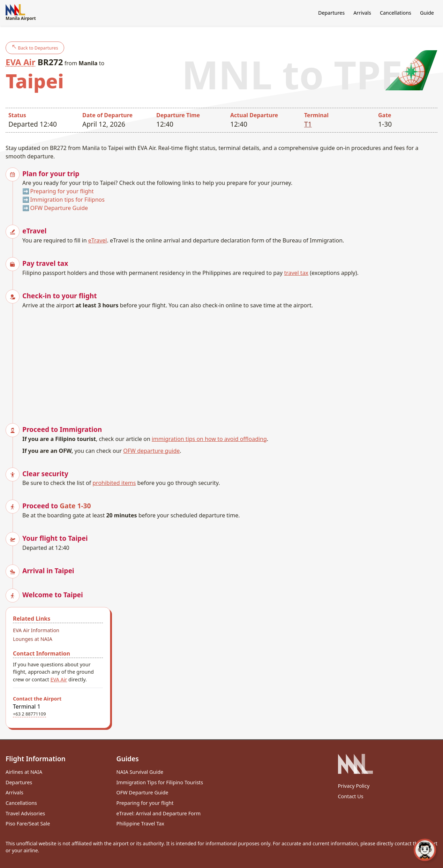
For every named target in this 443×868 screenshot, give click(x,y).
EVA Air (20, 62)
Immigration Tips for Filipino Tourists (160, 782)
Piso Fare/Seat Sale (28, 824)
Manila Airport (21, 13)
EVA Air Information (36, 630)
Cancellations (396, 13)
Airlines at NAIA (24, 772)
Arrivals (362, 13)
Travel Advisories (25, 813)
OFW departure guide (151, 451)
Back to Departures (35, 48)
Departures (331, 13)
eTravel (98, 240)
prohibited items (114, 483)
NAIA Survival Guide (140, 772)
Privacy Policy (354, 786)
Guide (427, 13)
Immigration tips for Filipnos (67, 200)
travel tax (296, 273)
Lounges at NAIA (33, 639)
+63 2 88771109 (29, 714)
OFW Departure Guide (59, 208)
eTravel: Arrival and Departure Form (159, 813)
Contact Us (351, 796)
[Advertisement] (230, 362)
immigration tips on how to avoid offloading (209, 439)
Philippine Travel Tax (140, 824)
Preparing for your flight (62, 191)
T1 (308, 124)
